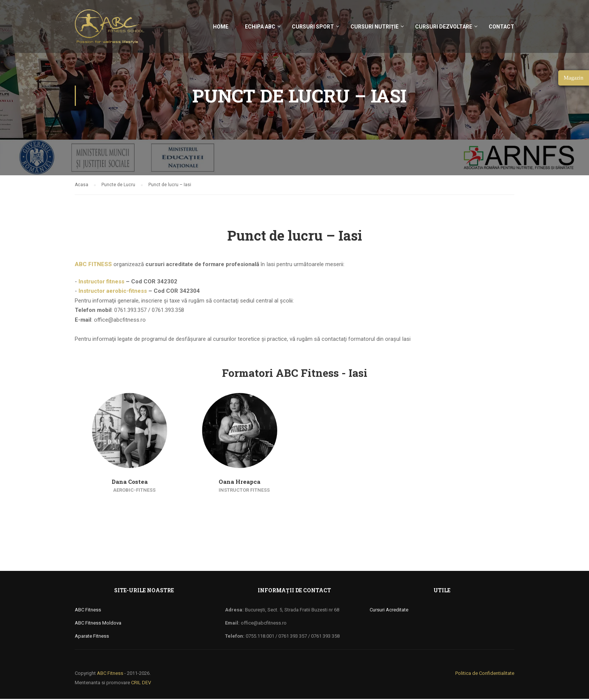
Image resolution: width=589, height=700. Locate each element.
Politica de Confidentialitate (485, 674)
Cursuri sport (313, 27)
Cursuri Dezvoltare (444, 27)
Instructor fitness (101, 283)
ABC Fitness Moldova (98, 624)
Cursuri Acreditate (389, 611)
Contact (501, 27)
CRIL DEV (141, 684)
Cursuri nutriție (375, 27)
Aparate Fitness (92, 637)
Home (221, 27)
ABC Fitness (88, 611)
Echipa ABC (260, 27)
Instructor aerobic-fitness (113, 292)
